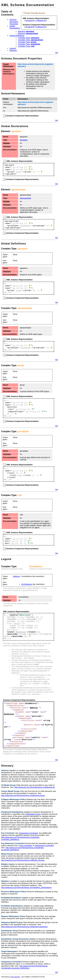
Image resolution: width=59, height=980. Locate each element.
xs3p (12, 978)
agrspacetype (18, 190)
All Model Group (8, 785)
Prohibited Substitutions (12, 907)
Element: (26, 31)
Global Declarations (15, 27)
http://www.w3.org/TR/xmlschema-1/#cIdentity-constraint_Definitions (25, 968)
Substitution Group (10, 931)
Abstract (7, 146)
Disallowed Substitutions (12, 812)
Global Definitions (17, 36)
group (19, 172)
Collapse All (41, 20)
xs (4, 111)
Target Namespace (8, 65)
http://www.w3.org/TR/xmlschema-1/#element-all (35, 787)
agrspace (16, 131)
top (57, 53)
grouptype (25, 226)
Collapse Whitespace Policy (13, 799)
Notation (5, 882)
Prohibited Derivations (11, 898)
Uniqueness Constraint (28, 833)
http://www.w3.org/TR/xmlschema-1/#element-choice (23, 795)
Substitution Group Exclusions (15, 940)
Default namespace (8, 103)
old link (17, 978)
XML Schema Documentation (28, 5)
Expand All (30, 20)
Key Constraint (8, 833)
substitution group (33, 814)
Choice (17, 624)
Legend (13, 48)
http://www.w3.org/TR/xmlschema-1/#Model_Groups (23, 860)
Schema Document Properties (14, 22)
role (20, 475)
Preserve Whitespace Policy (14, 892)
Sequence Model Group (12, 923)
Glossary (13, 50)
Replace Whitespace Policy (13, 917)
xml (5, 108)
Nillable (6, 143)
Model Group (7, 854)
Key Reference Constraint (13, 844)
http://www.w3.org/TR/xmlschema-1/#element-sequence (24, 927)
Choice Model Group (10, 791)
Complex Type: (29, 38)
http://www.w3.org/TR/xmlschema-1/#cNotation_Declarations (26, 888)
